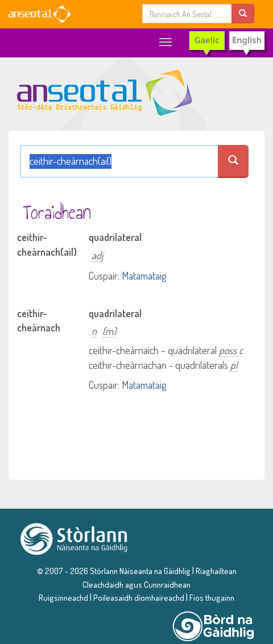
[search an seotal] (233, 161)
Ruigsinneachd (63, 597)
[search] (243, 13)
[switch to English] (227, 43)
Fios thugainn (212, 597)
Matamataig (144, 276)
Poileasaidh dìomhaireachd (139, 597)
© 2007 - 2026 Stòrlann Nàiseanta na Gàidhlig (114, 571)
